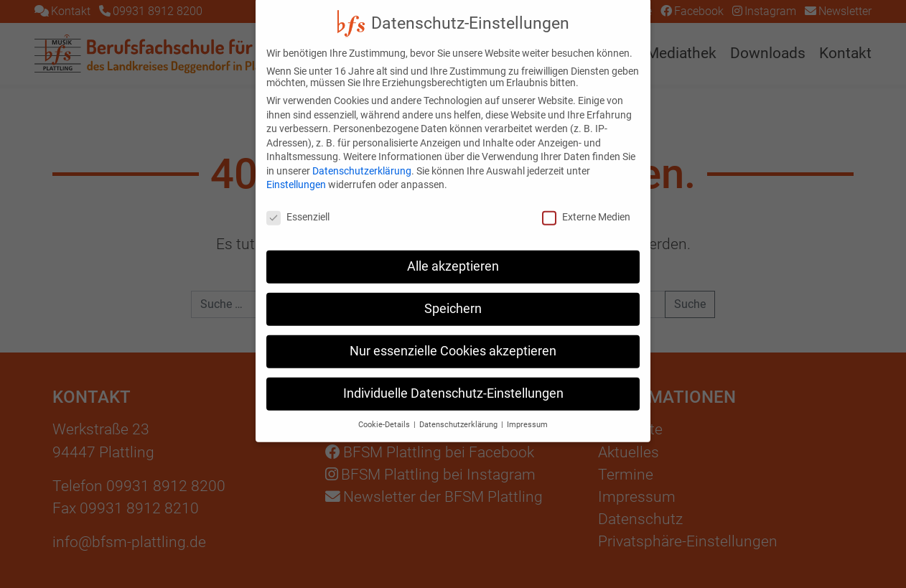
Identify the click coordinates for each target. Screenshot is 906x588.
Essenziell (298, 205)
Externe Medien (586, 205)
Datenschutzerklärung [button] (459, 413)
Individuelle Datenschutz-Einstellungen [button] (453, 382)
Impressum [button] (527, 413)
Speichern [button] (453, 297)
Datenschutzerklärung (362, 159)
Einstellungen (296, 174)
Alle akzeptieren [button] (453, 255)
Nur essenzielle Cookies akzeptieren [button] (453, 340)
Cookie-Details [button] (385, 413)
